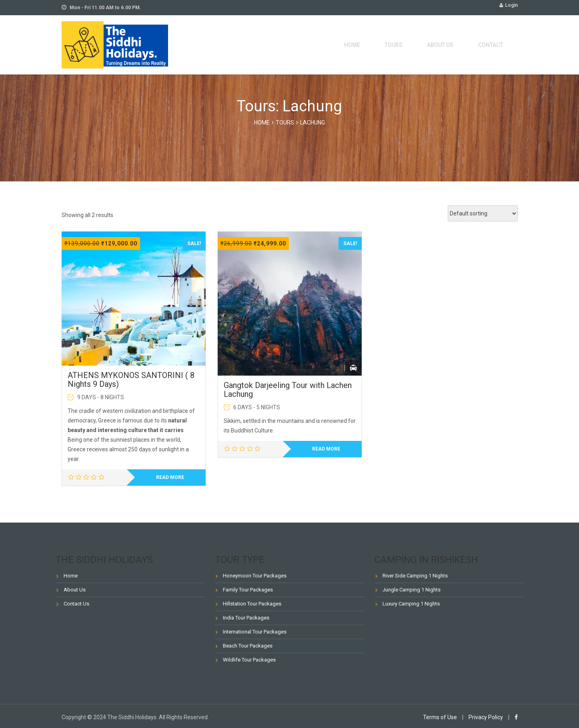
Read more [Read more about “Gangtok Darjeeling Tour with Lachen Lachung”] (326, 449)
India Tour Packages (246, 618)
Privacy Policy (486, 717)
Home (380, 45)
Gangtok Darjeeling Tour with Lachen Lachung (288, 390)
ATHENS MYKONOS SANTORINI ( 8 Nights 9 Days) (131, 380)
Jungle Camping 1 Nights (412, 590)
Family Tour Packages (248, 590)
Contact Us (76, 604)
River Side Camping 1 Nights (415, 576)
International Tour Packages (255, 632)
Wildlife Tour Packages (249, 660)
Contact (494, 45)
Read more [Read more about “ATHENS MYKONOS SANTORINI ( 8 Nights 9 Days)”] (170, 477)
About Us (451, 45)
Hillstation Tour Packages (252, 604)
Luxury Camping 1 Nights (411, 604)
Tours (413, 45)
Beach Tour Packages (248, 646)
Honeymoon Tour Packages (255, 576)
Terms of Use (440, 717)
